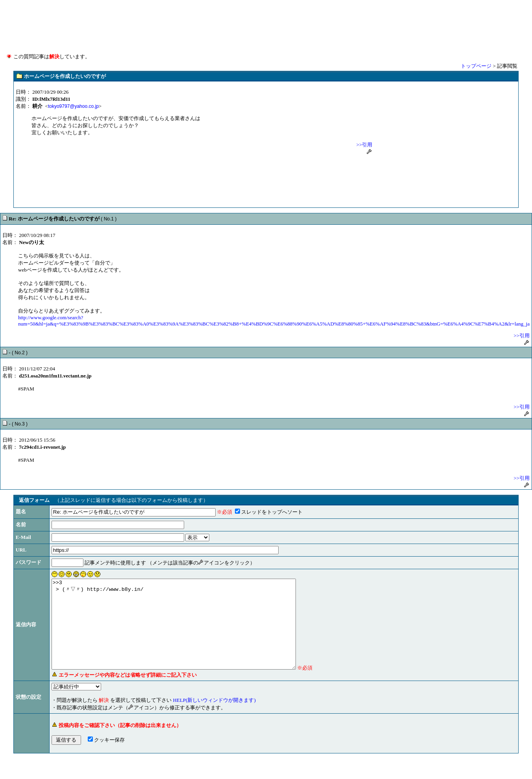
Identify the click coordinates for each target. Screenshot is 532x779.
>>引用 (365, 145)
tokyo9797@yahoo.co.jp (73, 106)
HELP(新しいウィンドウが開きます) (214, 718)
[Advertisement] (266, 20)
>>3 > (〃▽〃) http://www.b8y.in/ (188, 633)
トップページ (476, 66)
